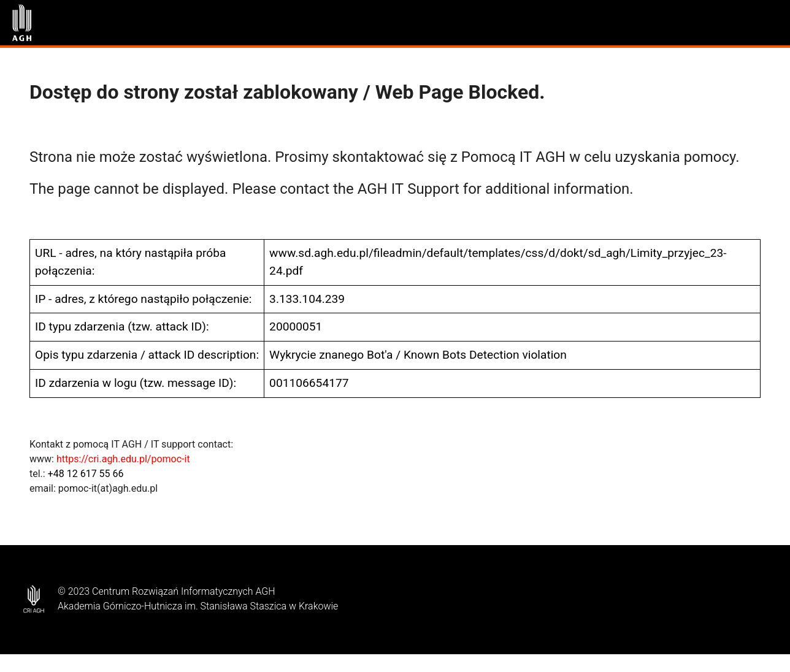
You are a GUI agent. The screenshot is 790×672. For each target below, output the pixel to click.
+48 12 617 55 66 (86, 474)
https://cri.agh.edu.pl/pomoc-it (123, 459)
